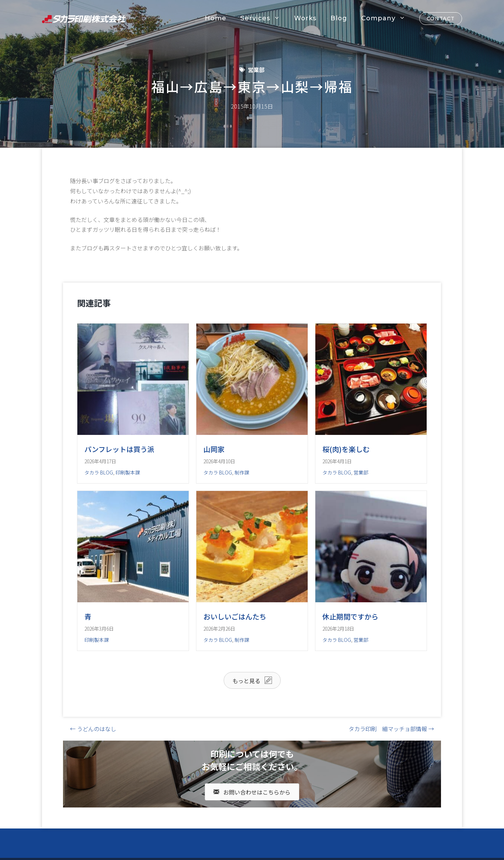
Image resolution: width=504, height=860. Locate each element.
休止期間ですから (350, 616)
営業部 (256, 70)
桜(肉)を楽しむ (346, 449)
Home (216, 18)
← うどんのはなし (93, 729)
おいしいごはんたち (235, 616)
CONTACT (441, 19)
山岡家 (214, 449)
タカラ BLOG (99, 472)
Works (305, 18)
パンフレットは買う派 (119, 449)
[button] (252, 680)
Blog (339, 18)
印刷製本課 (128, 472)
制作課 (242, 472)
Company (387, 18)
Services (264, 18)
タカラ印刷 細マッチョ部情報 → (391, 729)
